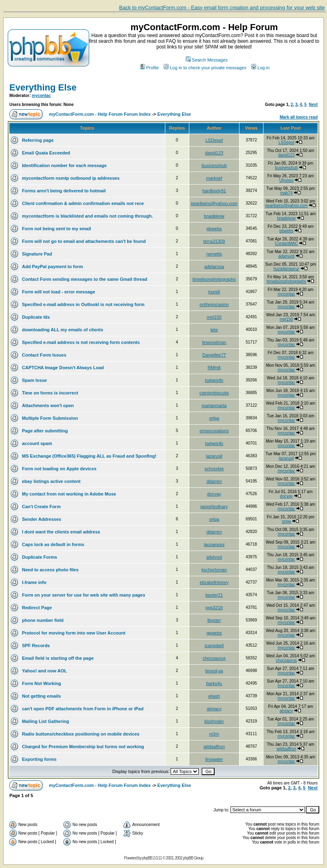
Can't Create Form (41, 507)
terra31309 (214, 241)
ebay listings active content (51, 481)
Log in (260, 68)
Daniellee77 (214, 355)
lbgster (214, 620)
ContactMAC (286, 243)
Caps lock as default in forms (53, 544)
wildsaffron (214, 747)
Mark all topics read (299, 117)
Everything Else (43, 87)
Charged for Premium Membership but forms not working (83, 747)
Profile (149, 68)
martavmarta (214, 405)
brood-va (214, 671)
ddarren (214, 481)
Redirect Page (37, 608)
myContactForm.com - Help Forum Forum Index (100, 114)
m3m (214, 734)
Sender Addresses (42, 519)
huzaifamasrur (286, 269)
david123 (214, 153)
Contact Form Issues (44, 355)
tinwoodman (214, 342)
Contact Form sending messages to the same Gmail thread (84, 279)
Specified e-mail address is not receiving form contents (81, 342)
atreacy (214, 709)
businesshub (214, 165)
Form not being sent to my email (56, 229)
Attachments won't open (48, 405)
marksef (214, 178)
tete (214, 330)
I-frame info (34, 582)
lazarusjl (214, 456)
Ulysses (286, 180)
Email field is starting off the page (58, 658)
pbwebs (214, 229)
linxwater (214, 759)
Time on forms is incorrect (50, 393)
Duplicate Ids (36, 317)
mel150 (214, 317)
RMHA (214, 368)
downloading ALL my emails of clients (63, 330)
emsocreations (214, 431)
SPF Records (36, 645)
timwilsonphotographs (214, 279)
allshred (214, 557)
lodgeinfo (214, 380)
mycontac (41, 96)
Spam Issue (34, 380)
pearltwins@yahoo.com (214, 203)
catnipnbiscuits (214, 393)
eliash (214, 696)
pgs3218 (214, 608)
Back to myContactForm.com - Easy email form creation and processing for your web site (222, 8)
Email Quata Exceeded (46, 153)
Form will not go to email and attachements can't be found (84, 241)
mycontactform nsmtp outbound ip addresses (71, 178)
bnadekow (214, 216)
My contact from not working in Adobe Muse (69, 494)
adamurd (286, 256)
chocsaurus (214, 658)
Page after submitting (45, 431)
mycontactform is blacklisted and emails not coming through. (88, 216)
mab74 (286, 193)
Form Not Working (42, 683)
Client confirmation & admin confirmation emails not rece (83, 203)
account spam (37, 443)
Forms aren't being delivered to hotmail (64, 191)
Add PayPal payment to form (53, 267)
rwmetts (214, 254)
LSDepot (214, 140)
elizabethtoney (214, 582)
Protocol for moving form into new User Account (74, 633)
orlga (214, 418)
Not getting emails (41, 696)
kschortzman (214, 570)
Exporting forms (39, 759)
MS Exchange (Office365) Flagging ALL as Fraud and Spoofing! (89, 456)
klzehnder (214, 721)
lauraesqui (214, 544)
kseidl (214, 292)
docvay (214, 494)
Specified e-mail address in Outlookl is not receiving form (83, 304)
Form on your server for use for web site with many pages (84, 595)
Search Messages (207, 60)
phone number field (43, 620)
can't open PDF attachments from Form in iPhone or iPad (83, 709)
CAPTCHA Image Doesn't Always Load (63, 368)
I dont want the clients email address (61, 532)
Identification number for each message (64, 165)
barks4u (214, 683)
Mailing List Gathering (46, 721)
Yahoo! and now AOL (44, 671)
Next (313, 105)
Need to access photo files (50, 570)
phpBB (147, 858)
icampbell (214, 645)
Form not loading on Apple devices (59, 469)
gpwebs (214, 633)
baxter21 (214, 595)
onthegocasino (214, 304)
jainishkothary (214, 507)
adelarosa (214, 267)
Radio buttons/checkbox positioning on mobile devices (81, 734)
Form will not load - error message (59, 292)
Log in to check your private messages (205, 68)
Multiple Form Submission (50, 418)
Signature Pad (37, 254)
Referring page (38, 140)
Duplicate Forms (40, 557)
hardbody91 (214, 191)
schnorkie (214, 469)
